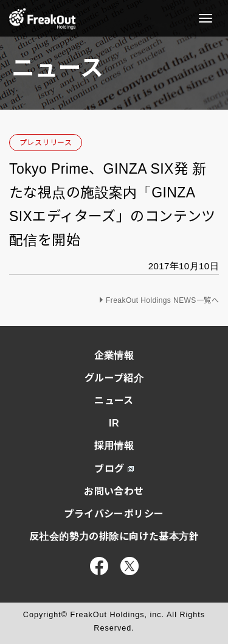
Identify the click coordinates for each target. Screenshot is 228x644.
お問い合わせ (114, 491)
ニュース (114, 401)
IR (114, 423)
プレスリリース (46, 143)
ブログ (114, 469)
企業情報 (114, 356)
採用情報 (114, 446)
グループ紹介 (114, 378)
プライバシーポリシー (114, 514)
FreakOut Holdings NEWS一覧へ (162, 300)
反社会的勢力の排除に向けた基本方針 (114, 536)
